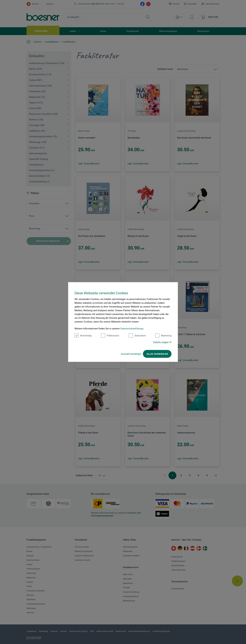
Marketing (163, 336)
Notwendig (83, 336)
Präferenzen (110, 336)
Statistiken (137, 336)
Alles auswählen (157, 354)
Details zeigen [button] (162, 342)
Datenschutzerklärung (132, 329)
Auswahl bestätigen (131, 354)
